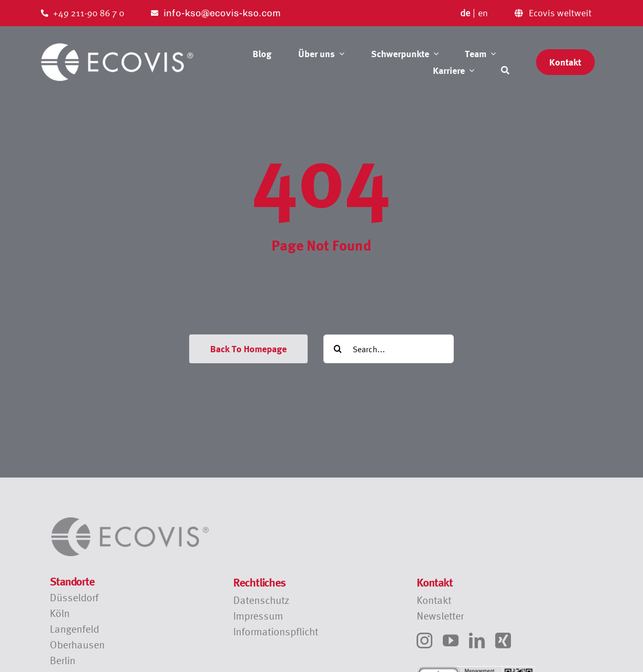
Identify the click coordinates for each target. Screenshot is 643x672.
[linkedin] (477, 641)
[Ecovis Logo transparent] (117, 47)
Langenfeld (74, 629)
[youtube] (451, 641)
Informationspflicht (276, 631)
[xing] (503, 641)
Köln (60, 613)
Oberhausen (77, 644)
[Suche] (505, 70)
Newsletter (440, 616)
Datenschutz (261, 600)
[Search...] (389, 349)
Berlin (63, 660)
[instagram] (424, 641)
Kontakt (434, 600)
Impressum (258, 616)
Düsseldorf (74, 597)
